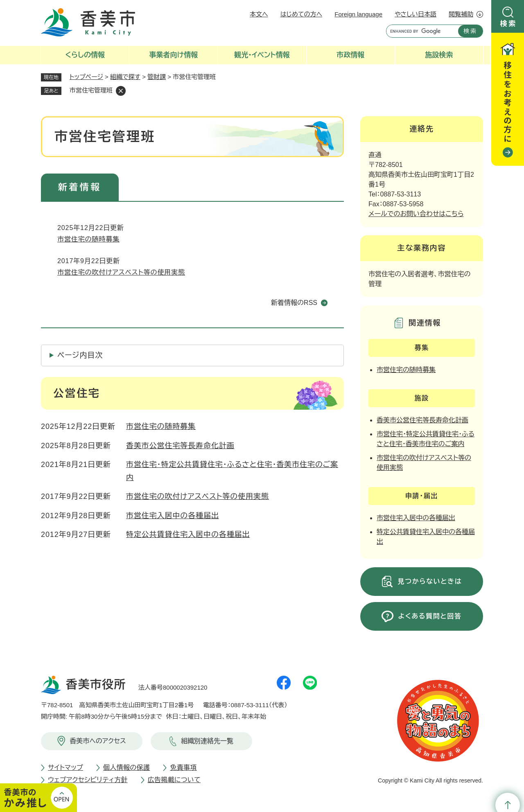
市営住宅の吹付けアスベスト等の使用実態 (121, 272)
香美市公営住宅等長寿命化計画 (180, 446)
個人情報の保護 (126, 768)
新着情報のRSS (294, 303)
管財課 (157, 77)
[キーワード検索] (420, 31)
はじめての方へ (301, 14)
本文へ (259, 14)
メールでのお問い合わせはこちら (416, 214)
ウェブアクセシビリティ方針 (88, 780)
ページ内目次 (80, 355)
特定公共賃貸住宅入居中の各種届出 (188, 535)
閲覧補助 (461, 14)
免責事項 (183, 768)
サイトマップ (65, 768)
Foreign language (358, 14)
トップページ (86, 77)
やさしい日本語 (416, 14)
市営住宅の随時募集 (88, 239)
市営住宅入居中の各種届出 (173, 516)
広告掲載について (174, 780)
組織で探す (125, 77)
